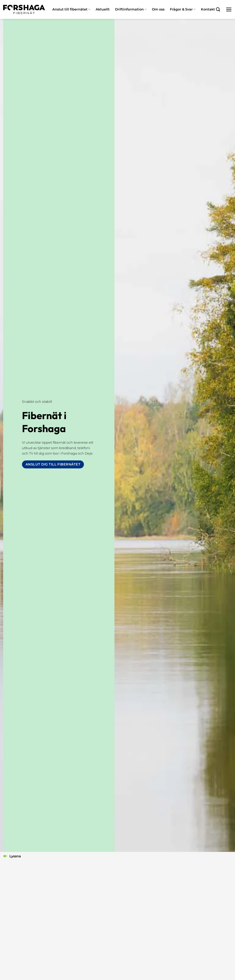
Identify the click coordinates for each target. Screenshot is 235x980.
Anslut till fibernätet (71, 9)
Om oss (158, 9)
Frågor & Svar (183, 9)
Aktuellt (103, 9)
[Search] (218, 9)
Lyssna (15, 856)
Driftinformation (131, 9)
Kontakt (208, 9)
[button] (229, 9)
